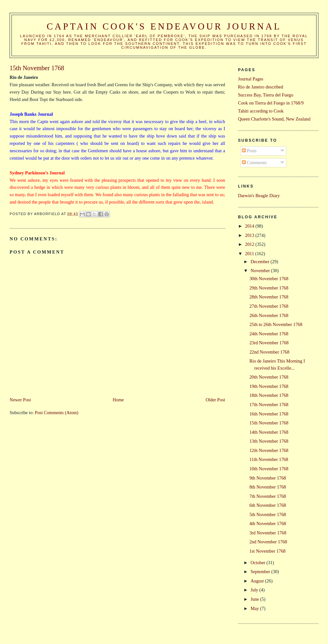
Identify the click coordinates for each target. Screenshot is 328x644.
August (258, 581)
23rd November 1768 (269, 343)
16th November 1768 (269, 414)
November (261, 271)
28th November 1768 (269, 297)
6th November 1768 (268, 505)
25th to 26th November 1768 (276, 324)
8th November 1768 (268, 487)
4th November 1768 (268, 523)
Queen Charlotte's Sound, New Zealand (274, 119)
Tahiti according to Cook (261, 111)
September (261, 572)
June (255, 599)
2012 (250, 244)
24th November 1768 (269, 334)
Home (118, 400)
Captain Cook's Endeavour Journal (164, 26)
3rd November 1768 (268, 533)
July (255, 590)
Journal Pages (251, 79)
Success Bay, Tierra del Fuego (266, 95)
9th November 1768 (268, 478)
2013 (250, 235)
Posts (249, 151)
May (255, 608)
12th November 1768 (269, 450)
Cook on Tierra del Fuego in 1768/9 (271, 103)
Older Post (215, 400)
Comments (254, 163)
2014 (250, 226)
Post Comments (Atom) (57, 413)
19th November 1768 (269, 386)
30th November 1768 (269, 279)
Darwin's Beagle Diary (259, 196)
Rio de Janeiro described (261, 87)
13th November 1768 (269, 441)
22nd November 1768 (270, 352)
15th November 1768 (269, 423)
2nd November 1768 (268, 542)
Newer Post (20, 400)
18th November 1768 (269, 395)
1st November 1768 (268, 551)
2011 (250, 254)
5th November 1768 (268, 514)
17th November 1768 (269, 405)
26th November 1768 (269, 315)
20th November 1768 (269, 377)
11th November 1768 (269, 459)
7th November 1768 (268, 496)
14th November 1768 (269, 432)
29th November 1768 (269, 288)
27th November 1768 (269, 306)
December (260, 262)
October (258, 563)
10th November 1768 (269, 469)
